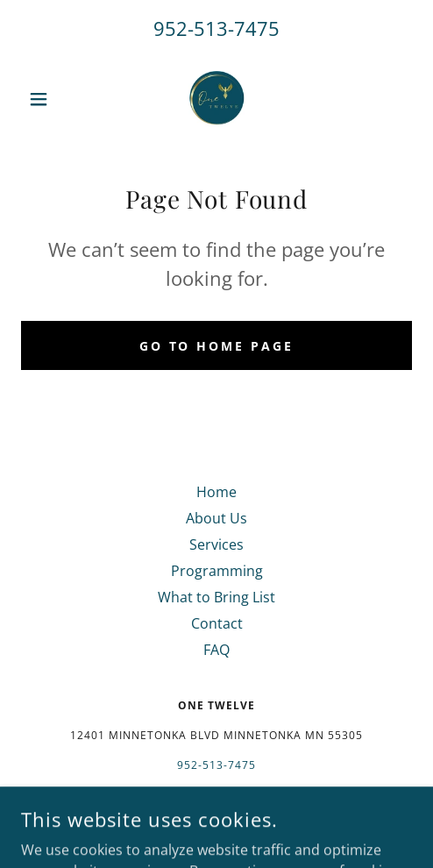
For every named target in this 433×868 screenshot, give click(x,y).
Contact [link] (217, 623)
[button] (50, 99)
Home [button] (216, 492)
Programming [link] (217, 571)
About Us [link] (216, 518)
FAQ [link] (216, 650)
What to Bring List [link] (216, 597)
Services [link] (216, 544)
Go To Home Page (217, 346)
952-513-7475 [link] (216, 28)
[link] (216, 99)
